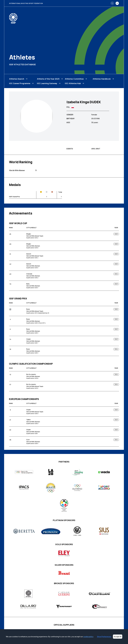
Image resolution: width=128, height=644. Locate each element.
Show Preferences (104, 637)
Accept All (118, 637)
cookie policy (88, 637)
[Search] (112, 3)
